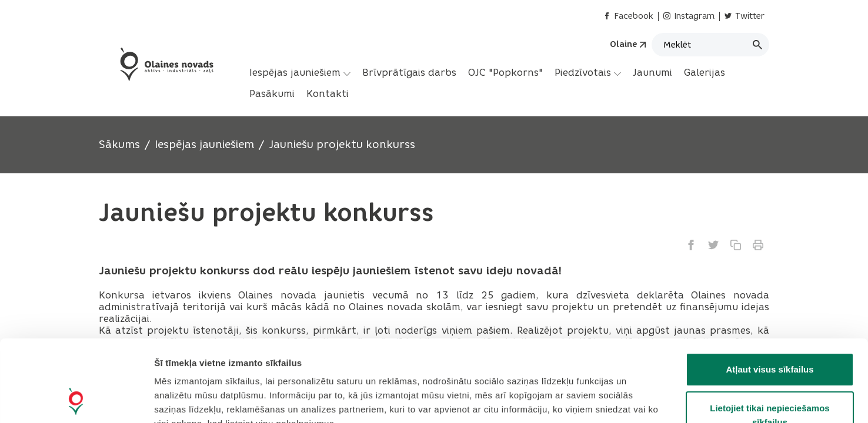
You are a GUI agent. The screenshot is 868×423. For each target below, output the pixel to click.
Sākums (119, 145)
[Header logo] (165, 64)
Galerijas (705, 73)
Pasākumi (272, 94)
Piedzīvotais (588, 73)
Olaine (623, 44)
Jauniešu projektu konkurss (342, 145)
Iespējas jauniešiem (300, 73)
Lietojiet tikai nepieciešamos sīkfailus (769, 339)
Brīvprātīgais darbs (409, 73)
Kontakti (328, 94)
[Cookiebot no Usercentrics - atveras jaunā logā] (76, 400)
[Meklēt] (710, 45)
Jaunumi (652, 73)
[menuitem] (300, 73)
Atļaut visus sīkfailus (769, 293)
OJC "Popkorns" (505, 73)
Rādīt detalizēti (641, 400)
